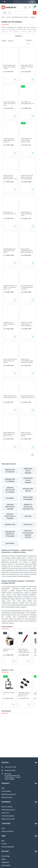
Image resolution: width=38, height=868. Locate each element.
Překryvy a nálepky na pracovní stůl (28, 507)
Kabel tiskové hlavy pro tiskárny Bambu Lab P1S (10, 397)
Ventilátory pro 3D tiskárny (28, 480)
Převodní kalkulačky (8, 847)
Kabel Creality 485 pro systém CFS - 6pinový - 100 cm (27, 67)
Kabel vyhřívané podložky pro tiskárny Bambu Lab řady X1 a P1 (27, 251)
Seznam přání (6, 865)
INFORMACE (6, 802)
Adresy (4, 859)
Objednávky (5, 862)
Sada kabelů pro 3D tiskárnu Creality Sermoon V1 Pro (26, 140)
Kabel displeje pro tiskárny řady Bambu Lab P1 (27, 214)
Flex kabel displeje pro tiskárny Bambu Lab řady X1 (9, 251)
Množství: (29, 40)
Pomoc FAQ (5, 813)
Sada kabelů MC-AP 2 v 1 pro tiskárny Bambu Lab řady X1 (27, 287)
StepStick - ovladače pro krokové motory (28, 534)
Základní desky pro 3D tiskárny (10, 507)
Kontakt (5, 763)
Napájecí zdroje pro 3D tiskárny (10, 516)
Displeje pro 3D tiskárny (28, 498)
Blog (3, 841)
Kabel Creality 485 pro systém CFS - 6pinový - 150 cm (10, 67)
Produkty (6, 783)
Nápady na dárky (7, 797)
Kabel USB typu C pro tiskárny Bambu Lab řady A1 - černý (9, 434)
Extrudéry (10, 498)
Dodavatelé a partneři (8, 810)
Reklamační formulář (8, 819)
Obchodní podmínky (8, 816)
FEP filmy (28, 516)
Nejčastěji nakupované (9, 794)
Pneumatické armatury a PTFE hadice (10, 534)
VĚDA (4, 836)
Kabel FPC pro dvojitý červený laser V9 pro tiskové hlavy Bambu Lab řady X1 (27, 177)
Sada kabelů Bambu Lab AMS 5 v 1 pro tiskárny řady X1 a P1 (10, 287)
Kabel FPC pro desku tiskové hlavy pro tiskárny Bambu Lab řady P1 (27, 324)
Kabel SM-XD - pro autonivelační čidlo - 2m (28, 103)
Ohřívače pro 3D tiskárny (10, 480)
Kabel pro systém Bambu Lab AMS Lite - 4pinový (27, 434)
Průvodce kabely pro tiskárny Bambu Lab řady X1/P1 (9, 140)
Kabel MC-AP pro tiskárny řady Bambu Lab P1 (9, 324)
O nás (3, 828)
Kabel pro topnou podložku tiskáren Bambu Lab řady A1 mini (10, 177)
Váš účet (5, 851)
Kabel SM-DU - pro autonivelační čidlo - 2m (10, 213)
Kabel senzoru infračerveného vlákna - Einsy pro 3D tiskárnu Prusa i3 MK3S (27, 361)
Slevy (3, 788)
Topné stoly (28, 525)
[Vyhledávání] (26, 13)
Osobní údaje (6, 856)
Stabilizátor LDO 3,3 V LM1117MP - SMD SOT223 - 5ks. (24, 694)
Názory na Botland (7, 831)
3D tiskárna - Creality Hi (9, 693)
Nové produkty (6, 791)
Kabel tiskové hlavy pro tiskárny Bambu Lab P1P (28, 397)
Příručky (4, 844)
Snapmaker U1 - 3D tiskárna (8, 650)
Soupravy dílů (10, 525)
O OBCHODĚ (6, 824)
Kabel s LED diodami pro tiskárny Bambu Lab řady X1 (10, 361)
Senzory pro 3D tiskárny (10, 471)
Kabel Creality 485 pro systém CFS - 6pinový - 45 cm (10, 104)
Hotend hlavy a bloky (28, 490)
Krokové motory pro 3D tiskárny (10, 490)
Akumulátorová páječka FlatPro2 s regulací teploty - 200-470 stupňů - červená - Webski (25, 651)
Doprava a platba (7, 807)
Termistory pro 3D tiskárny (28, 471)
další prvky (10, 543)
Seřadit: (4, 41)
